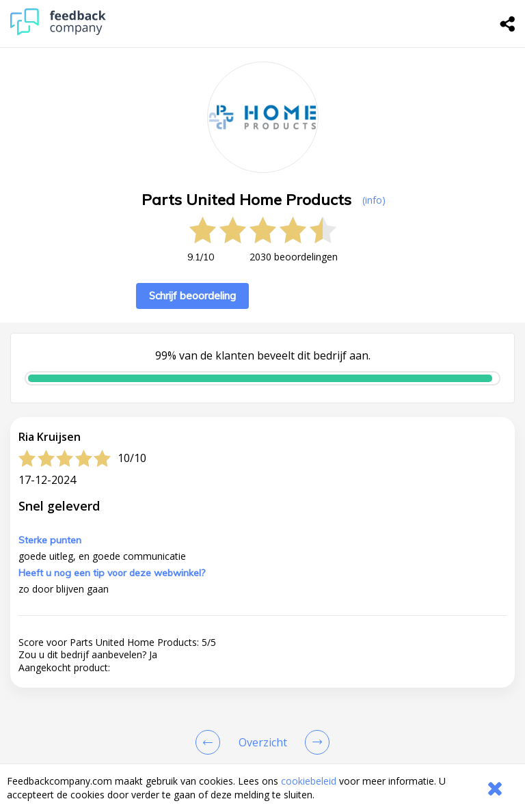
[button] (262, 740)
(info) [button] (374, 200)
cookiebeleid (309, 781)
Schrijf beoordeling (192, 296)
